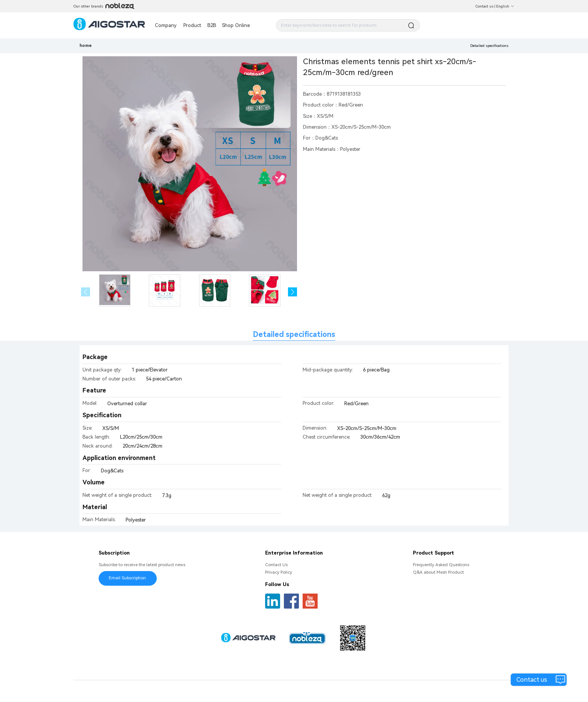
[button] (293, 292)
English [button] (505, 6)
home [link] (86, 45)
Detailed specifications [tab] (294, 334)
